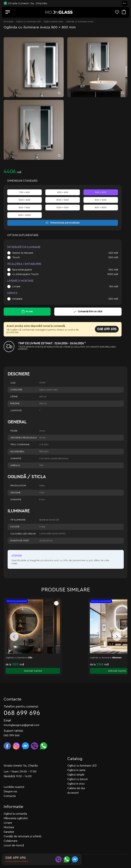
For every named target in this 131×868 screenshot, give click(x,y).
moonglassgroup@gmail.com (22, 717)
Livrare (16, 287)
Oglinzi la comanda (15, 806)
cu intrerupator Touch (25, 274)
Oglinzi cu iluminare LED (28, 22)
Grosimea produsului (23, 438)
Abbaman (117, 658)
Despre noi (10, 784)
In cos (29, 312)
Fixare (14, 431)
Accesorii (73, 785)
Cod (13, 383)
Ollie (30, 658)
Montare (9, 820)
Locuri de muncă (14, 838)
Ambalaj (15, 465)
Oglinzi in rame (76, 762)
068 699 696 (107, 329)
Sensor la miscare (23, 253)
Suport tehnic (13, 723)
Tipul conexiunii (20, 444)
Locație (15, 527)
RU (124, 3)
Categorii (16, 390)
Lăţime (14, 397)
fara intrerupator (22, 270)
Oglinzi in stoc (76, 776)
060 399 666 (12, 728)
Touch (16, 257)
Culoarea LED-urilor (23, 534)
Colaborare (11, 833)
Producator (18, 486)
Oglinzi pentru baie (53, 22)
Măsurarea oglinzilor (16, 811)
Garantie (16, 458)
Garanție (9, 824)
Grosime (15, 493)
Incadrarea (17, 452)
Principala (8, 22)
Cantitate (16, 410)
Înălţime (15, 403)
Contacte (10, 788)
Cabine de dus (76, 781)
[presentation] (14, 633)
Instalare (17, 299)
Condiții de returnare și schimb (22, 829)
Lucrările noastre (14, 779)
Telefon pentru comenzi (21, 699)
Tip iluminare (18, 520)
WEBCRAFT (52, 850)
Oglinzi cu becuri (77, 771)
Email (7, 713)
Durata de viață (20, 541)
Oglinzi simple (76, 767)
